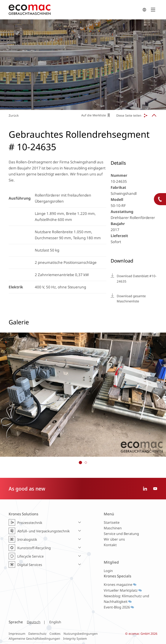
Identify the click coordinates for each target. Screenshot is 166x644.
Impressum (17, 634)
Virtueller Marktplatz (121, 590)
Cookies (55, 634)
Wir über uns (114, 539)
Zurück (14, 115)
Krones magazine (118, 585)
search (144, 10)
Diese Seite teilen (129, 115)
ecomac (74, 10)
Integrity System (75, 639)
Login (108, 571)
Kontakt (110, 545)
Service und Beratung (121, 534)
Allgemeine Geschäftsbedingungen (34, 639)
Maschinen (113, 528)
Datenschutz (37, 634)
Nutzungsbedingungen (81, 634)
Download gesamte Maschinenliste (131, 299)
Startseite (112, 522)
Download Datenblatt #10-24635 (137, 279)
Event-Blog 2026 (117, 607)
